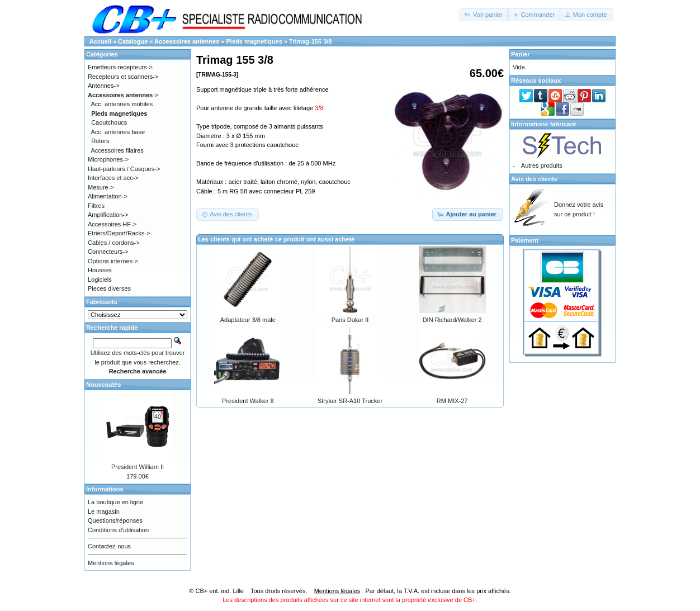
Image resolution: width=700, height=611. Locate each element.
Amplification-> (108, 215)
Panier (521, 54)
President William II (138, 467)
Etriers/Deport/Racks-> (119, 233)
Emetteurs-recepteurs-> (120, 67)
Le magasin (104, 511)
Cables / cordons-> (114, 243)
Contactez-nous (109, 546)
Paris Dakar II (350, 320)
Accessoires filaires (117, 150)
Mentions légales (111, 563)
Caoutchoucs (109, 122)
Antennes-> (104, 86)
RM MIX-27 (452, 401)
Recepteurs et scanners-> (123, 77)
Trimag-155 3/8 (310, 41)
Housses (100, 270)
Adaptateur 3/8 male (248, 320)
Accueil (100, 41)
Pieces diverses (109, 288)
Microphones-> (108, 159)
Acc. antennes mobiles (122, 104)
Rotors (100, 141)
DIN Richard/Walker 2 (452, 320)
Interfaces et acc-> (113, 178)
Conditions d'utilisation (118, 530)
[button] (484, 15)
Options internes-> (113, 261)
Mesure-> (101, 187)
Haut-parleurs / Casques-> (124, 169)
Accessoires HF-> (112, 224)
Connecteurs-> (108, 252)
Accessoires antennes (187, 41)
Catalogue (133, 41)
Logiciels (100, 280)
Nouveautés (103, 385)
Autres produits (542, 165)
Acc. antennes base (118, 132)
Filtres (96, 206)
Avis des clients (534, 179)
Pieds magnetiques (254, 41)
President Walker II (248, 401)
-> (123, 95)
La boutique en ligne (115, 502)
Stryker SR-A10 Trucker (350, 401)
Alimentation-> (108, 196)
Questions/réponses (115, 520)
